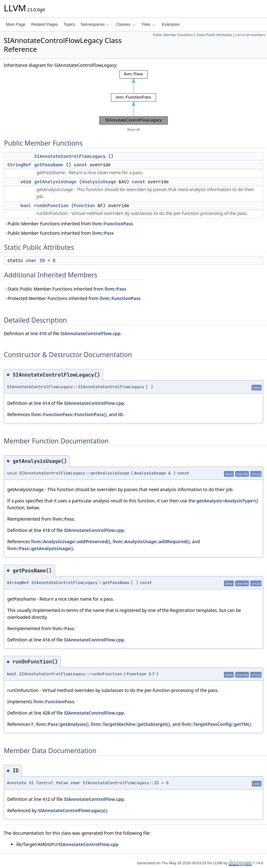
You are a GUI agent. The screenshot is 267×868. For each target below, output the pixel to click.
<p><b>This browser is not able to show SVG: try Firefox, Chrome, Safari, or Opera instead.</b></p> (133, 97)
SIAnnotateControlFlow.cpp (90, 333)
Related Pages (44, 24)
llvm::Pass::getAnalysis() (62, 724)
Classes (126, 24)
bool (26, 206)
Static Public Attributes (214, 35)
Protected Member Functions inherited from (72, 298)
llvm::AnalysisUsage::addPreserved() (71, 541)
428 (46, 713)
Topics (69, 24)
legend (133, 129)
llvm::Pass (103, 233)
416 (46, 640)
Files (148, 24)
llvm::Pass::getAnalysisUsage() (40, 548)
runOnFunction (51, 206)
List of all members (251, 35)
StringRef (19, 165)
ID (42, 260)
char (31, 260)
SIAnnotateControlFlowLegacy (70, 156)
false (62, 783)
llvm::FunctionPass (112, 224)
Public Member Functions (173, 35)
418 (46, 530)
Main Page (16, 24)
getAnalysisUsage (55, 182)
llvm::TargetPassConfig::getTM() (216, 724)
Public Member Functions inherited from (68, 224)
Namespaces (95, 24)
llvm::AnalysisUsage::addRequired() (151, 541)
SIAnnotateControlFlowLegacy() (72, 810)
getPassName (49, 165)
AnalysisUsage (99, 182)
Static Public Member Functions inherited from (65, 289)
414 (46, 403)
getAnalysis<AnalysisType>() (227, 501)
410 (43, 333)
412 (46, 799)
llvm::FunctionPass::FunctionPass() (69, 414)
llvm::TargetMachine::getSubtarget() (130, 724)
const (80, 165)
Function (84, 206)
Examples (171, 24)
